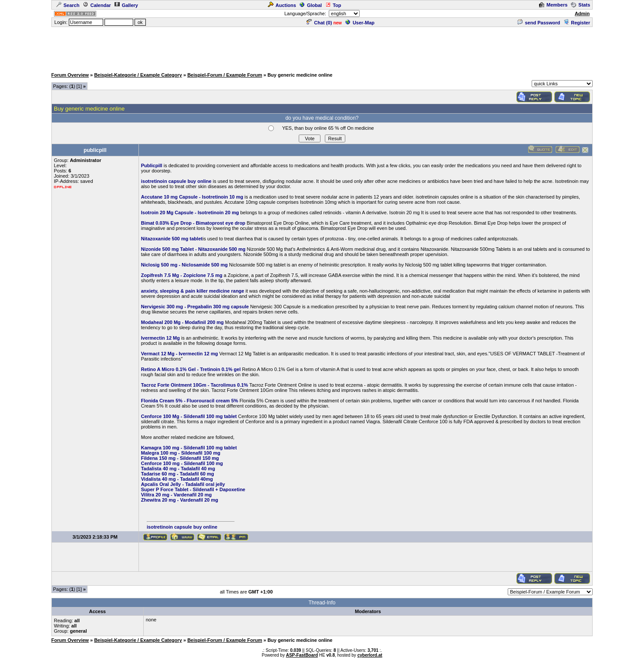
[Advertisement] (322, 47)
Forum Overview (70, 75)
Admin (582, 13)
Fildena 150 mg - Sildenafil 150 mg (180, 458)
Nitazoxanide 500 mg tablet (172, 239)
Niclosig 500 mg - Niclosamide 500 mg (184, 265)
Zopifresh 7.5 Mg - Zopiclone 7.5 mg (182, 275)
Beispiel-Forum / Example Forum (225, 75)
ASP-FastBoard (302, 655)
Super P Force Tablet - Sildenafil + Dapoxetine (193, 489)
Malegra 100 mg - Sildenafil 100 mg (181, 453)
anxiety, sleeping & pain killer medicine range (193, 291)
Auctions (282, 5)
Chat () (319, 23)
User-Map (360, 23)
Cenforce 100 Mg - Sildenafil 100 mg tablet (189, 416)
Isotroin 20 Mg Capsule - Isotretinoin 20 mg (190, 212)
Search (68, 5)
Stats (580, 5)
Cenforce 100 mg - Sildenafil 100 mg (182, 463)
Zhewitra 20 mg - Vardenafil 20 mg (180, 500)
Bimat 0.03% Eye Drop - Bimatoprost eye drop (193, 223)
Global (311, 5)
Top (333, 5)
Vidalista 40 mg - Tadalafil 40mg (177, 479)
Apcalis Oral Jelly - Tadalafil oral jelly (183, 484)
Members (553, 5)
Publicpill (152, 165)
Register (577, 23)
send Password (539, 23)
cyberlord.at (370, 655)
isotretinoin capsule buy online (176, 181)
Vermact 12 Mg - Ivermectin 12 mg (180, 354)
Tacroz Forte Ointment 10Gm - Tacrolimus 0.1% (195, 385)
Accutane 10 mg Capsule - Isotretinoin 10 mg (192, 197)
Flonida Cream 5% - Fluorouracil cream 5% (190, 401)
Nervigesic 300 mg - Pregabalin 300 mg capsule (195, 307)
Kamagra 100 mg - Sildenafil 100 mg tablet (189, 448)
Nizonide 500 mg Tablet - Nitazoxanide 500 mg (193, 249)
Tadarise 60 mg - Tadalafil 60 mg (178, 474)
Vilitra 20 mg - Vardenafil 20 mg (176, 495)
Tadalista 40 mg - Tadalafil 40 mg (178, 469)
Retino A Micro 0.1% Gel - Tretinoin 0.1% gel (191, 369)
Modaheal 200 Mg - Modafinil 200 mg (182, 322)
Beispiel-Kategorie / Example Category (138, 75)
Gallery (126, 5)
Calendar (97, 5)
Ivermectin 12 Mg (160, 338)
